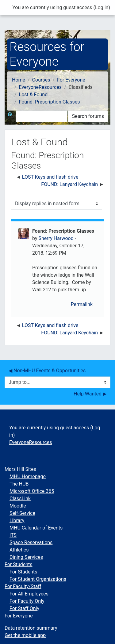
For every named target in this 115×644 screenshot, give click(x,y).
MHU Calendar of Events (36, 528)
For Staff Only (24, 608)
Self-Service (22, 513)
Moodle (18, 506)
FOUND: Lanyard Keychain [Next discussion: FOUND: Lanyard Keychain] (69, 184)
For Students (19, 564)
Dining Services (26, 557)
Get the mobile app (25, 635)
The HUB (19, 484)
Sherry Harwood (56, 238)
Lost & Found (33, 95)
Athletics (19, 550)
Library (17, 520)
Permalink (82, 304)
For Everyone (71, 80)
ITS (13, 535)
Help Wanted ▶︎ (90, 394)
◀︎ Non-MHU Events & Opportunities (47, 371)
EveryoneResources (40, 87)
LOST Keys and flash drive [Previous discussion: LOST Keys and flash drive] (50, 177)
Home (19, 80)
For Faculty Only (27, 601)
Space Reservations (31, 542)
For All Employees (29, 594)
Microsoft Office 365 (32, 491)
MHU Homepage (28, 477)
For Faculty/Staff (23, 586)
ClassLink (20, 498)
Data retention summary (31, 628)
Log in (102, 7)
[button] (11, 116)
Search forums (88, 116)
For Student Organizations (38, 579)
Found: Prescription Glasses (50, 102)
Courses (41, 80)
